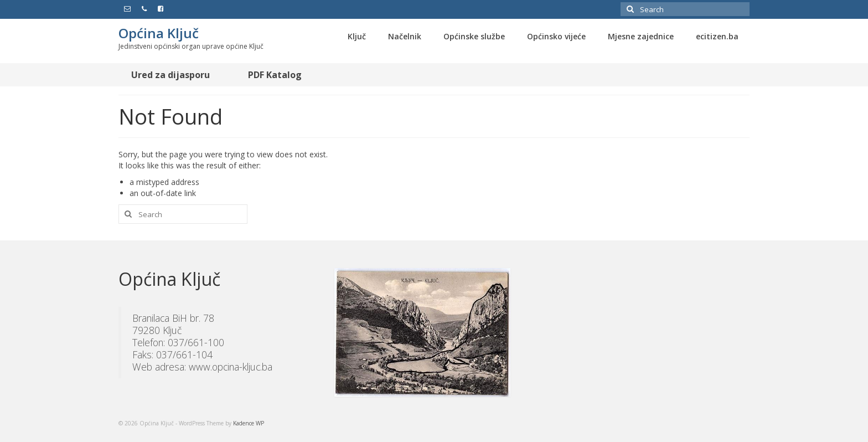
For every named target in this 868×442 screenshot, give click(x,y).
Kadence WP (249, 423)
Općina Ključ (159, 33)
